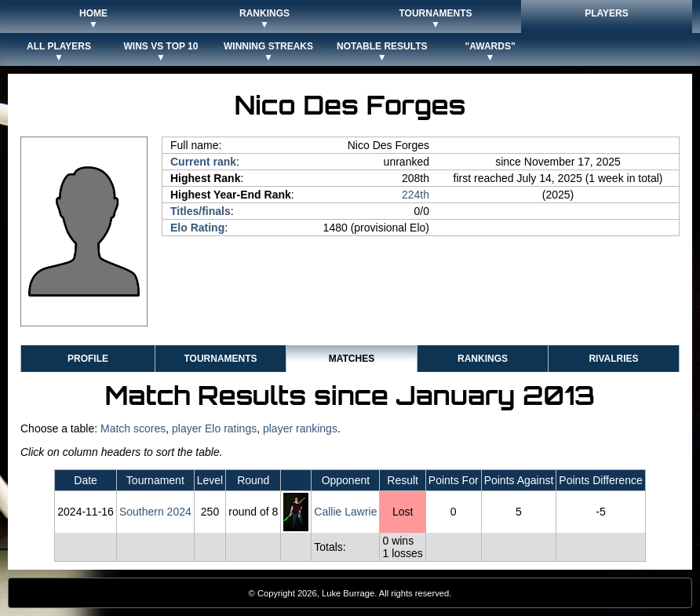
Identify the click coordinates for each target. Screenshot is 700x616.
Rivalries (613, 359)
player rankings (300, 428)
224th (416, 195)
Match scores (133, 428)
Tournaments (220, 359)
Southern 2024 (155, 512)
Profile (88, 359)
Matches (352, 359)
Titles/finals (201, 211)
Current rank (203, 162)
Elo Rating (197, 228)
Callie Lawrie (345, 512)
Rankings (483, 359)
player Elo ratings (214, 428)
